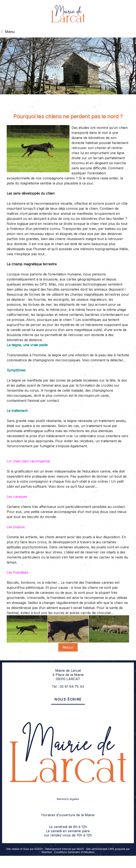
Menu (10, 32)
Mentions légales (68, 799)
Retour (68, 647)
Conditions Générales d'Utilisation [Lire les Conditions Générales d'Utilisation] (74, 852)
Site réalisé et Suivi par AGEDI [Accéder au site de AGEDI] (25, 849)
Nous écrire (68, 699)
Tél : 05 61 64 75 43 (68, 686)
